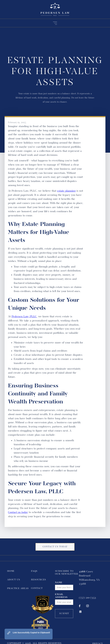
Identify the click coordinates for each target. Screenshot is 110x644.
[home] (55, 9)
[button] (55, 23)
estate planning (66, 191)
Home (11, 571)
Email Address (61, 596)
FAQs (34, 571)
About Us (14, 580)
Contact (37, 588)
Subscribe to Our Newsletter (67, 573)
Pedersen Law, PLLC (24, 317)
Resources (39, 580)
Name (59, 583)
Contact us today (18, 512)
